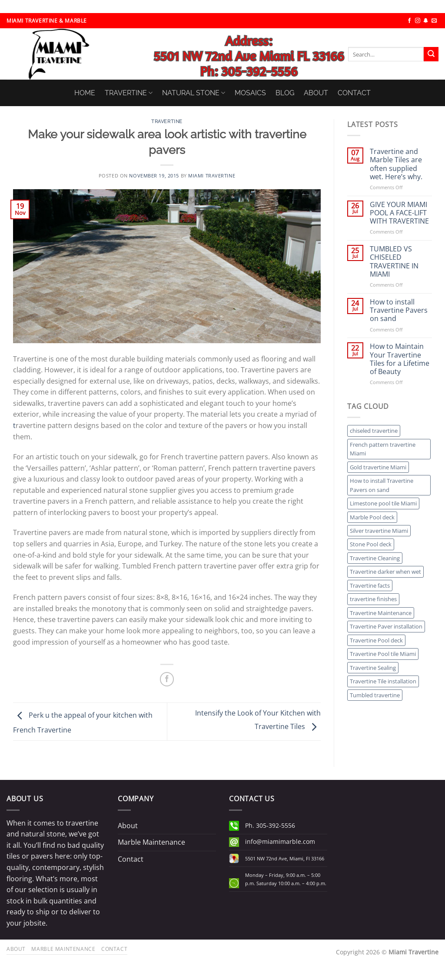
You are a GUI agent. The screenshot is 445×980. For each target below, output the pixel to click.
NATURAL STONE (194, 93)
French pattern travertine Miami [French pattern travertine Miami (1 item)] (383, 449)
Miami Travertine (212, 176)
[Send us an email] (434, 21)
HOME (85, 93)
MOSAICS (250, 93)
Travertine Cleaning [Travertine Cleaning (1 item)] (375, 558)
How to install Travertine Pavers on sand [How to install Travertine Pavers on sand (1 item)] (382, 485)
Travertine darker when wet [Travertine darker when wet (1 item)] (385, 572)
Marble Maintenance (151, 842)
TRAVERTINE (129, 93)
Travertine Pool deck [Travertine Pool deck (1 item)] (376, 640)
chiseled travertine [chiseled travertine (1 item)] (374, 431)
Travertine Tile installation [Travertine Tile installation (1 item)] (383, 681)
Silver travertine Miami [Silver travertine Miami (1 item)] (379, 531)
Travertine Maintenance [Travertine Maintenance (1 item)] (381, 613)
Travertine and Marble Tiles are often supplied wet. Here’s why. (396, 164)
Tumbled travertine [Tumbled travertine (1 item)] (375, 695)
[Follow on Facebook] (409, 21)
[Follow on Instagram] (418, 21)
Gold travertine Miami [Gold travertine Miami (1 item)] (378, 467)
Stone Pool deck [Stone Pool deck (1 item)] (371, 544)
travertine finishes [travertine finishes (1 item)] (373, 599)
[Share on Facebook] (167, 679)
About (128, 826)
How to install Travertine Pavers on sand (399, 311)
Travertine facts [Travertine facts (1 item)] (370, 585)
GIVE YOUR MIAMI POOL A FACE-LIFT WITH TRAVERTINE (399, 213)
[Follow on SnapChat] (426, 21)
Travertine (167, 121)
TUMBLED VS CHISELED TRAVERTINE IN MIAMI (394, 262)
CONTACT (354, 93)
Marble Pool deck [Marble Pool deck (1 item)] (372, 517)
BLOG (285, 93)
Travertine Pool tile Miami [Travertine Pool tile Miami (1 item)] (383, 654)
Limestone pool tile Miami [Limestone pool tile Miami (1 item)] (383, 503)
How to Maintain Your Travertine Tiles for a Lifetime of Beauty (400, 359)
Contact (131, 859)
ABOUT (316, 93)
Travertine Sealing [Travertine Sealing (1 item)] (373, 668)
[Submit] (431, 54)
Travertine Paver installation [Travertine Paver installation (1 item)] (386, 626)
